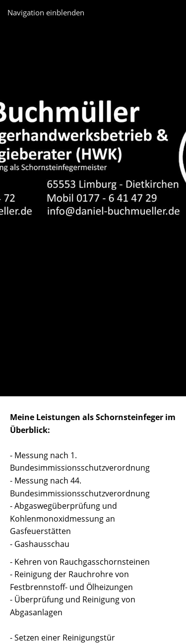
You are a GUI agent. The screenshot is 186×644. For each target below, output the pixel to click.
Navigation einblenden (46, 12)
